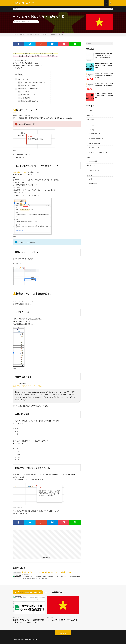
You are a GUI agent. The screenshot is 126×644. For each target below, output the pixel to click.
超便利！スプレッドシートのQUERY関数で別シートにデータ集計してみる (46, 572)
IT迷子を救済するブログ (31, 640)
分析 (90, 178)
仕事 (89, 175)
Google (89, 130)
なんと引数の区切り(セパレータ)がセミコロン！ (33, 83)
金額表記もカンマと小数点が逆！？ (27, 89)
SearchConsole (94, 148)
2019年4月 (90, 110)
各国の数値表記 (24, 98)
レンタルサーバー (92, 170)
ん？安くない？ (24, 92)
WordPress (91, 165)
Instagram (92, 160)
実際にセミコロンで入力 (26, 86)
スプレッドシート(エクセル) (30, 22)
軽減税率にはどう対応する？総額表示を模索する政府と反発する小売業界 (104, 66)
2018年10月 (91, 120)
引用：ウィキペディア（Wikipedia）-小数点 (27, 386)
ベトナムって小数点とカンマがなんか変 (62, 620)
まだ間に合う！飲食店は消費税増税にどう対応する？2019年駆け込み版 (104, 96)
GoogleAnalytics (94, 133)
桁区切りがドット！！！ (26, 95)
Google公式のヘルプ (20, 172)
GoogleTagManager (95, 143)
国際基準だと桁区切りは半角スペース (30, 101)
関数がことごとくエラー (24, 80)
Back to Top (63, 633)
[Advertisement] (29, 543)
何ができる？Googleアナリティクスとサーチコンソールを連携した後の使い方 (104, 76)
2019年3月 (90, 115)
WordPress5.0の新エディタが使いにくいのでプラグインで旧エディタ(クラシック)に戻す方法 (104, 56)
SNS (89, 157)
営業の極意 (92, 183)
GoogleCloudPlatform (95, 138)
